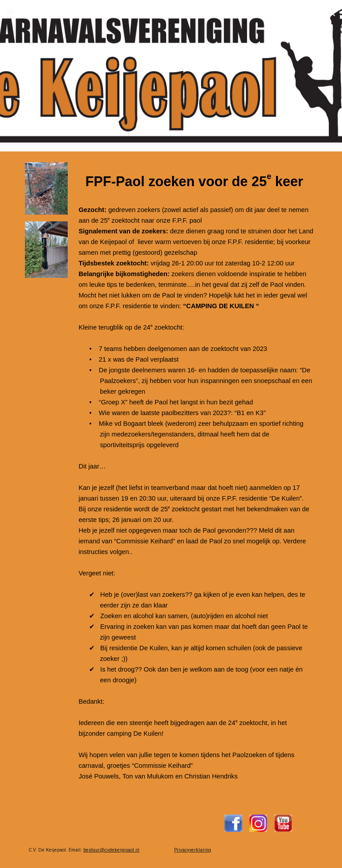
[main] (196, 478)
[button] (11, 12)
